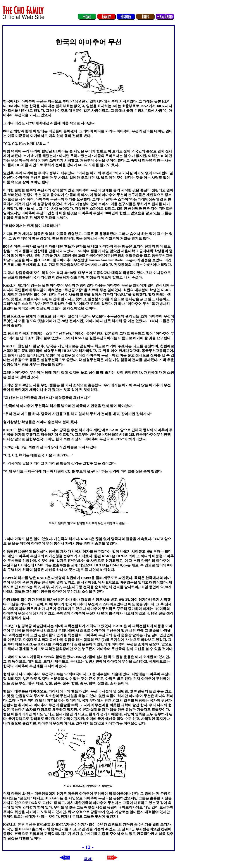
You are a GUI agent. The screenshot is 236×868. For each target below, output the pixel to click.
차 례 (88, 859)
